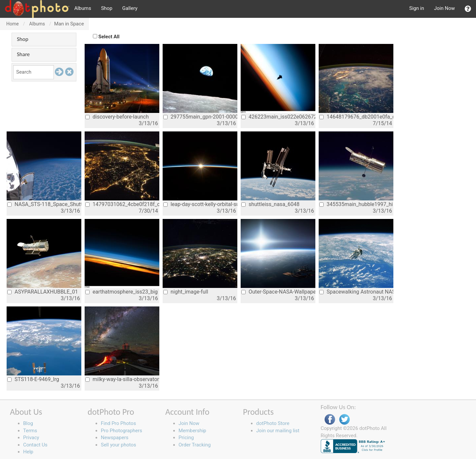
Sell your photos (119, 445)
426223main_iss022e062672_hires (278, 117)
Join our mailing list (278, 431)
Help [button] (28, 452)
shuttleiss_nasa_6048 (270, 204)
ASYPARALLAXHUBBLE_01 (43, 292)
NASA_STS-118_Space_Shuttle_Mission (44, 204)
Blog (28, 423)
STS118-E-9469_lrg (33, 379)
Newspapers (115, 438)
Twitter (344, 420)
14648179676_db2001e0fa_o (356, 117)
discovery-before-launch (117, 117)
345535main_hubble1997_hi (356, 204)
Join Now (444, 8)
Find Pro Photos (118, 423)
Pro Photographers (121, 431)
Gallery (130, 8)
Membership (192, 431)
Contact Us (35, 445)
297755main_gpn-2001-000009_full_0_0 (200, 117)
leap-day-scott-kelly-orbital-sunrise (200, 204)
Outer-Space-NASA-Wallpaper (278, 292)
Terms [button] (30, 431)
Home (13, 24)
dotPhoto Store (273, 423)
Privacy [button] (31, 438)
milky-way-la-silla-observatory (122, 379)
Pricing (186, 438)
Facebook (330, 420)
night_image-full (186, 292)
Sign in (417, 8)
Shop (107, 8)
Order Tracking (195, 445)
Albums (83, 8)
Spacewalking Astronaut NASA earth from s (356, 292)
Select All (109, 37)
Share (23, 54)
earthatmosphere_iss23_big (121, 292)
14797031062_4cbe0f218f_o (122, 204)
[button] (468, 9)
